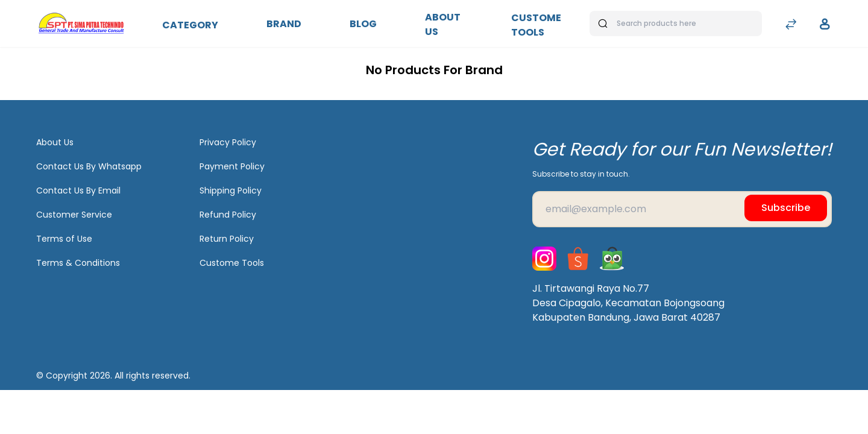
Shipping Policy (231, 190)
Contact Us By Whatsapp (89, 166)
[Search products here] (676, 24)
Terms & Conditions (78, 263)
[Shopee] (578, 259)
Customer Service (74, 215)
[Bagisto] (81, 24)
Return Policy (227, 239)
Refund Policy (228, 215)
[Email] (682, 209)
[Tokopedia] (612, 259)
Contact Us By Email (78, 190)
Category (190, 25)
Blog (363, 24)
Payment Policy (232, 166)
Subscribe (786, 208)
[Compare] (791, 26)
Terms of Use (64, 239)
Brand (284, 24)
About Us (443, 24)
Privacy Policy (228, 142)
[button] (825, 24)
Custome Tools (536, 25)
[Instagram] (544, 259)
